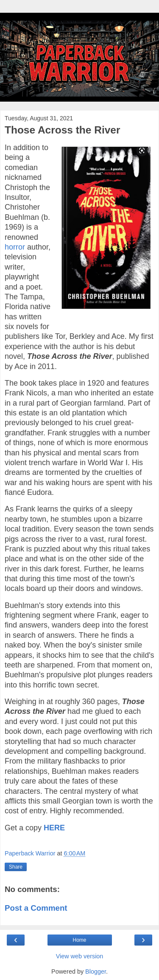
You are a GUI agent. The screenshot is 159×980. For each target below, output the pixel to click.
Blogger (96, 971)
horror (15, 247)
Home (79, 940)
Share (16, 867)
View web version (80, 956)
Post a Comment (36, 908)
